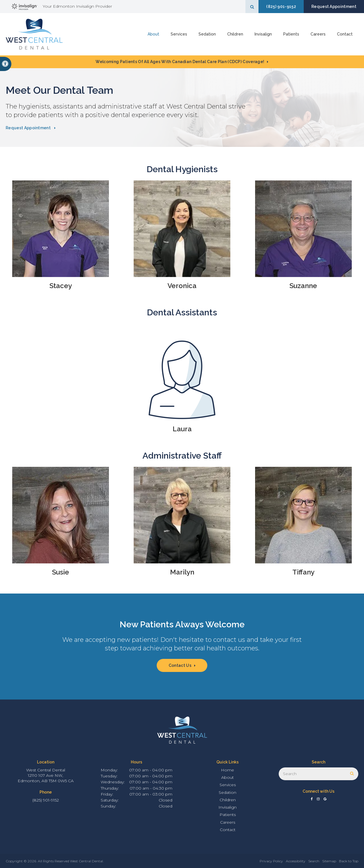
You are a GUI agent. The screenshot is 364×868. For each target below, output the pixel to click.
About (153, 34)
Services (179, 34)
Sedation (207, 34)
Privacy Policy (271, 861)
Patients (291, 34)
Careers (318, 34)
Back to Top (349, 861)
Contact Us (180, 665)
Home (227, 770)
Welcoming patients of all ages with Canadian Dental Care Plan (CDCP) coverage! (180, 62)
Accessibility (296, 861)
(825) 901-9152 (281, 7)
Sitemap (329, 861)
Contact (345, 34)
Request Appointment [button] (334, 7)
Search (314, 861)
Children (235, 34)
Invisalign (263, 34)
